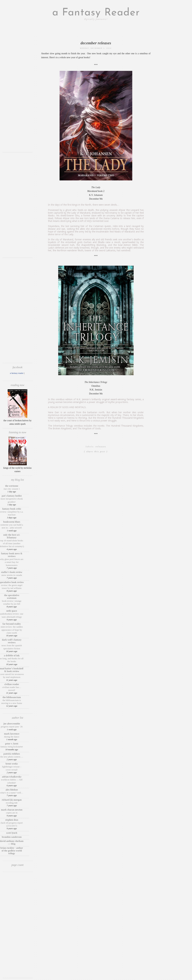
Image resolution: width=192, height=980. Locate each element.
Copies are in (12, 813)
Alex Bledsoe (12, 790)
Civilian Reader (12, 684)
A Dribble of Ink (12, 656)
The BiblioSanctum (12, 697)
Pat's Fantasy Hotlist (12, 496)
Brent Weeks (12, 764)
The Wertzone (12, 486)
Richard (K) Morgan (12, 800)
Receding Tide (12, 803)
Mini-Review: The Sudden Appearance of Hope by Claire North (12, 630)
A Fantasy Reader (17, 373)
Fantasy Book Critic (12, 509)
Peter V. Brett (12, 744)
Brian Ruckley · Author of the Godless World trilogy (12, 851)
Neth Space (12, 611)
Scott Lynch (12, 833)
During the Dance (12, 737)
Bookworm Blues (12, 522)
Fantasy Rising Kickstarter (12, 747)
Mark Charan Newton (12, 810)
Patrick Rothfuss (12, 754)
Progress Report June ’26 (12, 727)
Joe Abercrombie (12, 724)
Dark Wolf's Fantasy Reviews (12, 641)
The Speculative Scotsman (12, 597)
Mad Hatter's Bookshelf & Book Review (12, 670)
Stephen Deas (12, 820)
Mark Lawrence (12, 734)
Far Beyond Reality (12, 624)
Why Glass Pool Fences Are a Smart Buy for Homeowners (12, 562)
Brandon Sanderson (12, 837)
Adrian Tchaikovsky (12, 777)
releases (101, 447)
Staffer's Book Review (12, 572)
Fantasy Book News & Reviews (12, 555)
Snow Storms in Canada (12, 575)
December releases (96, 43)
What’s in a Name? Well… (12, 793)
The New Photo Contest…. (12, 757)
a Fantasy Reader (96, 13)
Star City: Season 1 (12, 489)
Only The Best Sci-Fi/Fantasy (12, 536)
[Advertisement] (17, 98)
